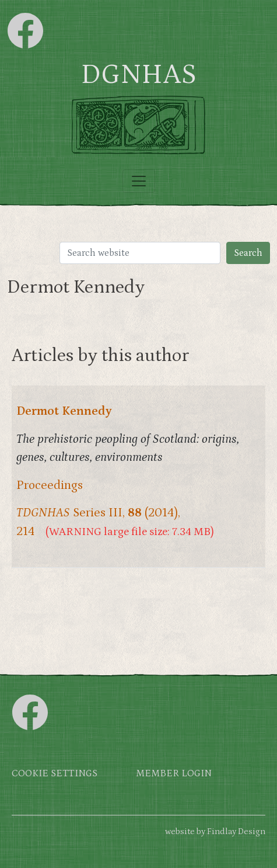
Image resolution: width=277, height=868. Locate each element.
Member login (174, 774)
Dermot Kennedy (64, 411)
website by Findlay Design (215, 831)
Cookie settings (55, 774)
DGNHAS (138, 75)
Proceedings (50, 485)
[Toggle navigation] (139, 181)
